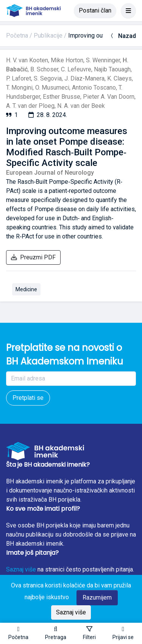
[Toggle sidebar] (89, 633)
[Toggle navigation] (128, 11)
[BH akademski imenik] (33, 11)
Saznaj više (21, 569)
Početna (17, 36)
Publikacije (48, 36)
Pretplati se (28, 398)
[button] (56, 633)
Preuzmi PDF (33, 257)
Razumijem (97, 597)
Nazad (122, 36)
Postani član (95, 10)
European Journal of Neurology (50, 173)
